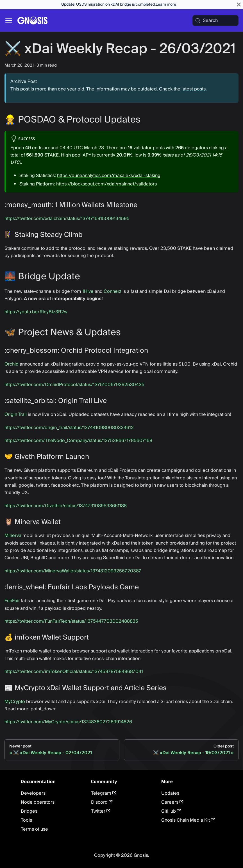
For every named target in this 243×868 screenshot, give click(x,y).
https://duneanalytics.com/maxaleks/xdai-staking (109, 176)
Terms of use (34, 829)
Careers (172, 802)
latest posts (194, 89)
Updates (170, 793)
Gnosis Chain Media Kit (188, 820)
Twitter (101, 811)
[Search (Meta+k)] (215, 21)
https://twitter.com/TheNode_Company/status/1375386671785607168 (78, 441)
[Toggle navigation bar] (9, 21)
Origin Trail (16, 414)
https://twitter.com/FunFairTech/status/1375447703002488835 (71, 621)
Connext (113, 291)
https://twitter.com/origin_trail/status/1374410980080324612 (69, 428)
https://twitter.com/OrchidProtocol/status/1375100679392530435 (74, 385)
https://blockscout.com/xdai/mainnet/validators (106, 184)
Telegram (104, 793)
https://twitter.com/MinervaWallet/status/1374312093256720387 (73, 571)
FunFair (12, 601)
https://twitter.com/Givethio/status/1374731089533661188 (66, 506)
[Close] (239, 4)
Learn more (166, 4)
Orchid (12, 364)
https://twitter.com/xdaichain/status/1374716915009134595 (67, 219)
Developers (33, 793)
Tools (26, 820)
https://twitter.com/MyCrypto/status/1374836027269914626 (68, 722)
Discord (102, 802)
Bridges (29, 811)
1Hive (88, 291)
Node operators (38, 802)
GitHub (171, 811)
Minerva (13, 536)
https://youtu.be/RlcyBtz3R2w (36, 312)
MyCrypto (15, 702)
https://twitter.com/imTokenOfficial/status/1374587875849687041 (74, 672)
